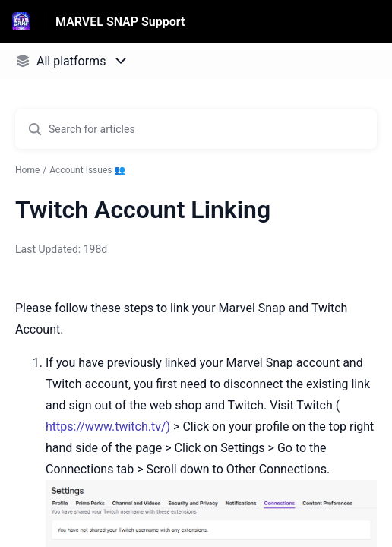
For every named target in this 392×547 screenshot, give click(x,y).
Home (27, 170)
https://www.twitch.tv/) (108, 427)
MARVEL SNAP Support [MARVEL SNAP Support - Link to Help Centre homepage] (120, 22)
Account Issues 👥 (87, 170)
